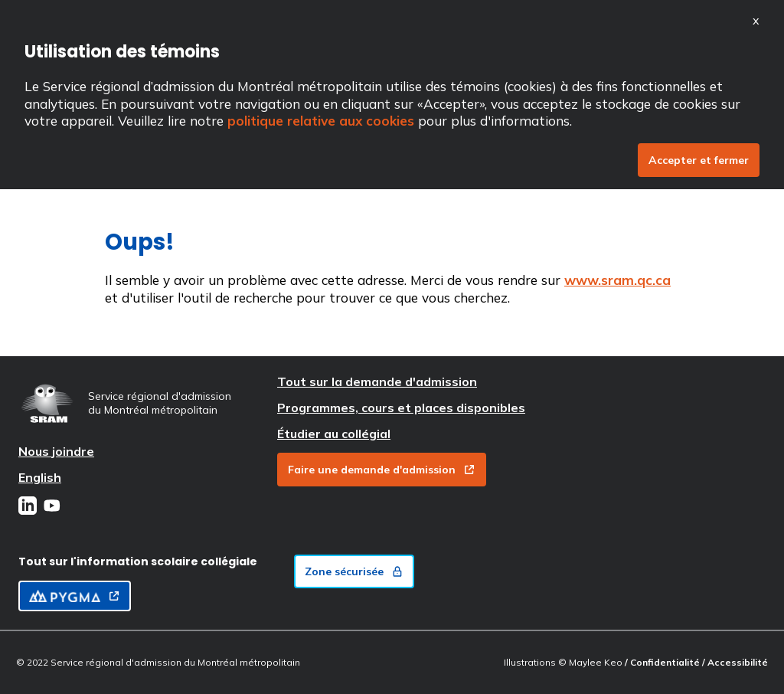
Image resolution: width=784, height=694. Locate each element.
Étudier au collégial (334, 434)
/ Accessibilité (735, 662)
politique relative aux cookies (321, 121)
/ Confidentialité (663, 662)
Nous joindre (56, 451)
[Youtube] (52, 507)
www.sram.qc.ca (617, 280)
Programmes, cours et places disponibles (401, 408)
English (40, 477)
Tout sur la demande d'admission (377, 381)
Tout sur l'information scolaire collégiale (138, 561)
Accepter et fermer (699, 160)
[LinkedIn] (28, 507)
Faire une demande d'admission (382, 470)
